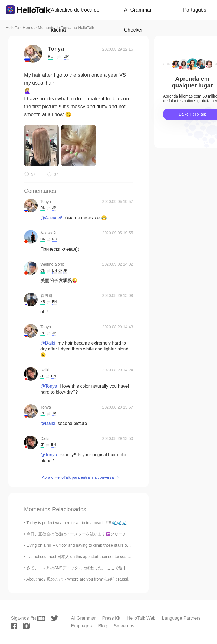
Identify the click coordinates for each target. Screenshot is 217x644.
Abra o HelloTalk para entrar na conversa (78, 477)
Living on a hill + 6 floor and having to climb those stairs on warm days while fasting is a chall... (109, 545)
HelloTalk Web (141, 618)
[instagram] (26, 626)
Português (195, 10)
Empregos (81, 626)
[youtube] (38, 618)
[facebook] (14, 626)
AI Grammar (83, 618)
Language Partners (181, 618)
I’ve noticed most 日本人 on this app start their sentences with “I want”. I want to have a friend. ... (111, 557)
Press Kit (111, 618)
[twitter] (55, 618)
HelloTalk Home (19, 28)
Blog (103, 626)
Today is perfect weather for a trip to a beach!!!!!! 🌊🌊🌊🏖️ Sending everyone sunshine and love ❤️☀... (119, 523)
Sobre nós (124, 626)
